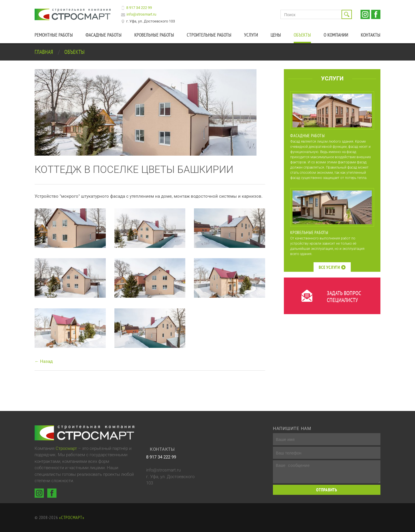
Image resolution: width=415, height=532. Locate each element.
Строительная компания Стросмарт (73, 14)
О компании (336, 35)
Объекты (302, 35)
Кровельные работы (154, 35)
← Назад (44, 361)
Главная (44, 52)
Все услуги (332, 267)
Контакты (371, 35)
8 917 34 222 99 (139, 8)
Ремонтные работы (54, 35)
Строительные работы (209, 35)
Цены (276, 35)
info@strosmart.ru (141, 14)
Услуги (251, 35)
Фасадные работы (104, 35)
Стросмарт (66, 448)
